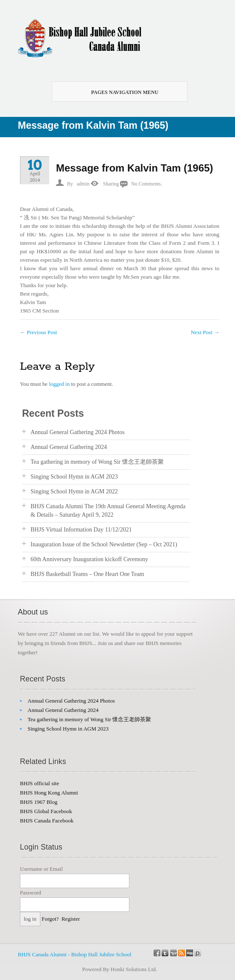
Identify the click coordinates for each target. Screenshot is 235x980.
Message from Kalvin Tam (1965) (134, 168)
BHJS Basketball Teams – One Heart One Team (87, 574)
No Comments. (147, 184)
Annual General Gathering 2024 (69, 447)
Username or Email (41, 869)
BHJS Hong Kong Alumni (49, 793)
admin (83, 184)
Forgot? (50, 919)
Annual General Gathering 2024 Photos (78, 432)
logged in (59, 384)
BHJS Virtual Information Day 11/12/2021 (81, 530)
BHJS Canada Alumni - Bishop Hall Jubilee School (75, 954)
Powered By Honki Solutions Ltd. (120, 969)
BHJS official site (39, 783)
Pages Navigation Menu (115, 92)
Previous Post (38, 332)
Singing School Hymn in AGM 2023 (74, 477)
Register (71, 919)
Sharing (111, 184)
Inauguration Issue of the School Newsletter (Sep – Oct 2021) (104, 544)
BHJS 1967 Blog (39, 802)
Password (31, 893)
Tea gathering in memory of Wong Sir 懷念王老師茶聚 (97, 462)
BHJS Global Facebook (46, 811)
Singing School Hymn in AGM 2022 (74, 491)
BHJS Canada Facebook (47, 821)
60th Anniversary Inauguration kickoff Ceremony (89, 559)
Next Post (205, 332)
